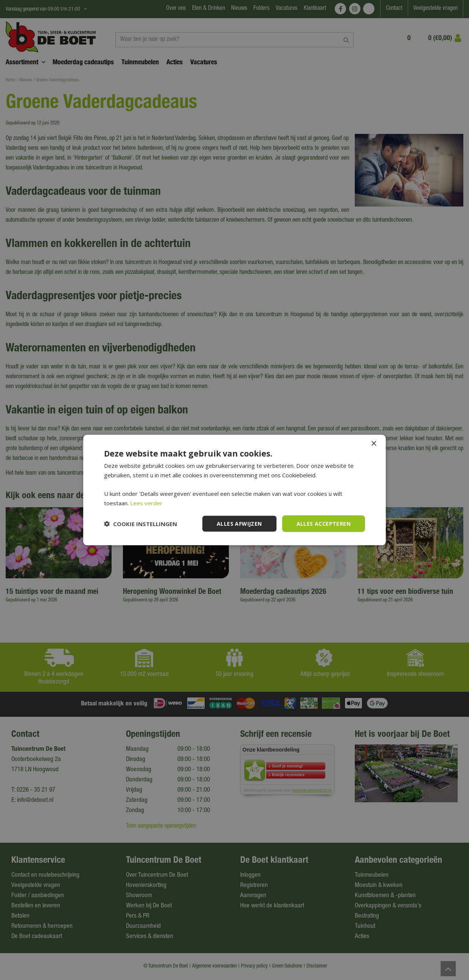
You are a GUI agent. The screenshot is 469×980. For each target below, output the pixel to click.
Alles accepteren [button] (324, 523)
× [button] (373, 443)
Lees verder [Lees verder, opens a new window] (146, 503)
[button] (141, 524)
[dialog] (234, 490)
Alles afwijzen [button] (239, 523)
